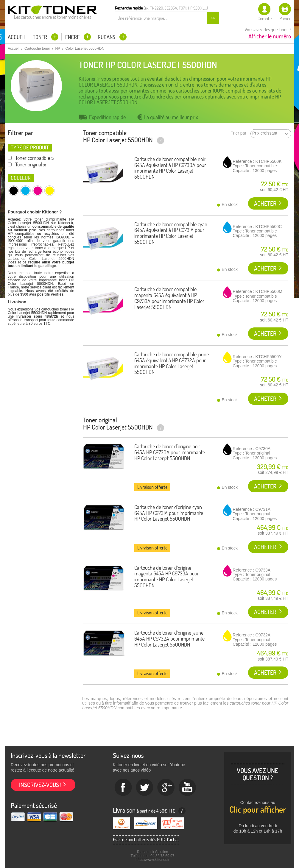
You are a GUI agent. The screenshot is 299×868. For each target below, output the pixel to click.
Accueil (17, 37)
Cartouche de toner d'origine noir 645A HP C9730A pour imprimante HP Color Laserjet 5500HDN (170, 452)
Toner (41, 37)
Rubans (107, 37)
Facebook (123, 788)
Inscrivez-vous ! (40, 785)
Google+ (166, 788)
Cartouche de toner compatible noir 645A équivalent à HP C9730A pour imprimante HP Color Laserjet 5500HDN (170, 168)
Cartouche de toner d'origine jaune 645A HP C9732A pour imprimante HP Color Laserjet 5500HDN (169, 639)
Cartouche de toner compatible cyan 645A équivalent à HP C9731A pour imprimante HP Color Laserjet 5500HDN (171, 233)
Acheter (265, 203)
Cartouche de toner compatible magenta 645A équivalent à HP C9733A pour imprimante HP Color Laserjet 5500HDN (169, 298)
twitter (145, 788)
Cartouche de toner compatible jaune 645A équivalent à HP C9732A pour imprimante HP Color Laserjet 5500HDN (172, 363)
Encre (73, 37)
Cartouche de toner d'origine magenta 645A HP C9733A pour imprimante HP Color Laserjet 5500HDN (167, 577)
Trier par (239, 133)
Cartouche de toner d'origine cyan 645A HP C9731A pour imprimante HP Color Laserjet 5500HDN (169, 513)
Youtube (188, 788)
